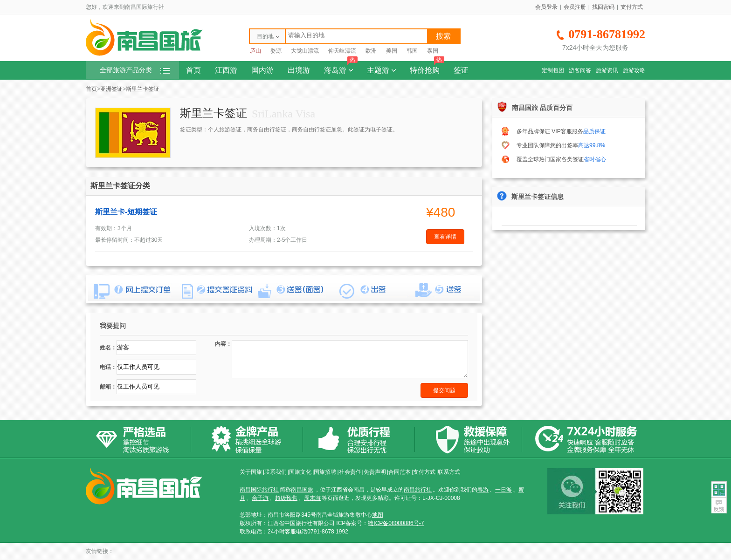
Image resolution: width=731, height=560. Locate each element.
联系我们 (276, 472)
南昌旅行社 (418, 490)
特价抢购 (427, 68)
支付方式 (632, 7)
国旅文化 (300, 472)
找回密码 (603, 7)
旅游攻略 (634, 70)
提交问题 (444, 390)
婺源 (276, 51)
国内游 (262, 70)
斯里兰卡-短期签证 (126, 212)
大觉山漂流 (305, 51)
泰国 (433, 51)
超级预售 (286, 498)
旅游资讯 (607, 70)
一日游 (503, 490)
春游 (483, 490)
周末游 (312, 498)
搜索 (443, 36)
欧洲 (371, 51)
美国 (392, 51)
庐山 (255, 51)
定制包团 (553, 70)
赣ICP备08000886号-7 (396, 523)
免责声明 (375, 472)
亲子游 (260, 498)
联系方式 (449, 472)
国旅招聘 (325, 472)
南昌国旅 (302, 490)
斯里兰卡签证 (143, 89)
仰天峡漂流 (342, 51)
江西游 (226, 70)
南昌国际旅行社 (259, 490)
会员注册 (575, 7)
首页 (193, 70)
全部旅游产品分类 (135, 70)
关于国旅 (251, 472)
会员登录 (546, 7)
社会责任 (350, 472)
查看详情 (445, 237)
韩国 (412, 51)
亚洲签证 (111, 89)
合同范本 (400, 472)
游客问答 (580, 70)
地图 (378, 515)
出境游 (299, 70)
